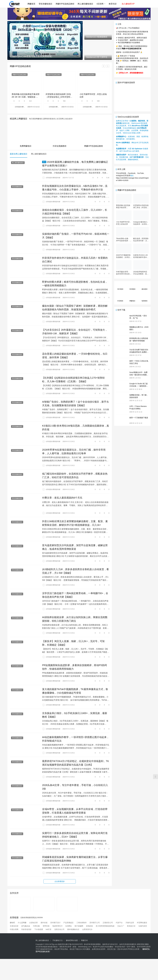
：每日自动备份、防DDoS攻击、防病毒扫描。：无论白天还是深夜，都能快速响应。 (132, 157)
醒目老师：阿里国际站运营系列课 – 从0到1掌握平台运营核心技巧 (141, 240)
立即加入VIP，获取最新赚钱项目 (131, 73)
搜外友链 (44, 923)
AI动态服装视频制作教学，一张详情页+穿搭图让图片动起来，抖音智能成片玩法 (76, 739)
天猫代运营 (130, 923)
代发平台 (119, 923)
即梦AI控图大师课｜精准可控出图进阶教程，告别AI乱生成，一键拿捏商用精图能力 (75, 284)
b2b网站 (69, 926)
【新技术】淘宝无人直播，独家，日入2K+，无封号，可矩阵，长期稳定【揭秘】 (73, 643)
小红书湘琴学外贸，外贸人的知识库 (93, 96)
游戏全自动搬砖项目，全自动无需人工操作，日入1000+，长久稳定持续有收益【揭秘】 (75, 212)
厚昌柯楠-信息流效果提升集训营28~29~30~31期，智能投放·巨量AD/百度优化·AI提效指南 (26, 96)
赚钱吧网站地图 (72, 940)
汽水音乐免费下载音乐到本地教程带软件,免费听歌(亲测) (139, 352)
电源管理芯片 (58, 926)
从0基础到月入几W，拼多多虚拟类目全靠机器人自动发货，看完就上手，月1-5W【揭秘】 (75, 571)
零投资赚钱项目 (46, 4)
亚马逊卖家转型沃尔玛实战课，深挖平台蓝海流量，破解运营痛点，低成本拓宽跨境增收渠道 (75, 547)
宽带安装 (46, 926)
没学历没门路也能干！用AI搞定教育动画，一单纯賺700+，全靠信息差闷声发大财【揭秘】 (75, 595)
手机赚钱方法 (58, 940)
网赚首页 (31, 4)
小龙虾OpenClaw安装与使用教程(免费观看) (31, 56)
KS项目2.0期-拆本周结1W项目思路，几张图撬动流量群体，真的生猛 (76, 428)
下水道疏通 (39, 929)
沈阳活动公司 (59, 929)
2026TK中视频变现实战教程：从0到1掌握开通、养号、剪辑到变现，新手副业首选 (124, 256)
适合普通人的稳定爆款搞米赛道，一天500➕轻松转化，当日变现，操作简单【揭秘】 (75, 356)
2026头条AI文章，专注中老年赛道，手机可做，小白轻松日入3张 (75, 787)
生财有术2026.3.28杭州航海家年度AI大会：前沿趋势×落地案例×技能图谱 (141, 256)
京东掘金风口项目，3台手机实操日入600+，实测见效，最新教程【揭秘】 (75, 715)
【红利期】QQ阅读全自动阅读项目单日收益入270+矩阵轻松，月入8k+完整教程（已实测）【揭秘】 (73, 380)
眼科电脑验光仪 (73, 929)
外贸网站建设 (142, 923)
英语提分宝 (131, 926)
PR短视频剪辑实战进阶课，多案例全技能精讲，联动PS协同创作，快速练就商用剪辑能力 (75, 667)
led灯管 (49, 929)
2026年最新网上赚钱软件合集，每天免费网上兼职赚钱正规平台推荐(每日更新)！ (75, 164)
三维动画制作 (82, 923)
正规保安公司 (108, 923)
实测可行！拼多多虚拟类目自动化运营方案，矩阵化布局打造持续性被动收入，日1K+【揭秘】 (75, 835)
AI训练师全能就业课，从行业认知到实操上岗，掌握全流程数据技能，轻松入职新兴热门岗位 (75, 619)
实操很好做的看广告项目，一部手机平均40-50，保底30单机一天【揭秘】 (76, 236)
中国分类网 (14, 929)
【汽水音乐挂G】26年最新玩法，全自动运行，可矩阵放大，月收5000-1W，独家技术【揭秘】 (75, 332)
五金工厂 (121, 926)
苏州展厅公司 (95, 923)
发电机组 (89, 926)
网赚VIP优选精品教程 (65, 4)
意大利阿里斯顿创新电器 (105, 926)
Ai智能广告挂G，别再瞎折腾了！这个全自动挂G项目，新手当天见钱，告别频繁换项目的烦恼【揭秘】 (75, 404)
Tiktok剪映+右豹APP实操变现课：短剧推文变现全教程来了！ (124, 240)
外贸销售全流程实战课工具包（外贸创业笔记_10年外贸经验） (58, 96)
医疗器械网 (79, 926)
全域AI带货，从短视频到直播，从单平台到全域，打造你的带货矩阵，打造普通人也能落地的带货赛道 (75, 811)
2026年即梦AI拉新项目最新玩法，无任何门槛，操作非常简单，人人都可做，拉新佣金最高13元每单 (74, 452)
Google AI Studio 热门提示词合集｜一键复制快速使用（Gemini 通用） (139, 386)
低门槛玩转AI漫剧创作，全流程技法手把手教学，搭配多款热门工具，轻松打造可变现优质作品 (75, 476)
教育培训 (113, 4)
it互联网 (100, 4)
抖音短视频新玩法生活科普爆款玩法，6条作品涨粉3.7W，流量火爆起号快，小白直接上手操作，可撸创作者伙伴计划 (75, 188)
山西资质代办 (87, 929)
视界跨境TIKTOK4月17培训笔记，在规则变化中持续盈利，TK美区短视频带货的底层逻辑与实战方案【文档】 (76, 763)
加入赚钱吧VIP (128, 4)
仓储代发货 (143, 926)
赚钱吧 (12, 923)
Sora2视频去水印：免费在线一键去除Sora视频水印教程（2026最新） (139, 375)
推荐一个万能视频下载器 (139, 418)
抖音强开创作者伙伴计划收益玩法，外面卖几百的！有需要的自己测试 (75, 260)
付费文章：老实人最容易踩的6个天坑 (62, 498)
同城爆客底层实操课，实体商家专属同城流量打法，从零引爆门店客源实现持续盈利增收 (75, 859)
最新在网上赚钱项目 (19, 154)
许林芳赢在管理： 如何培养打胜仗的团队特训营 (124, 273)
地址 (132, 176)
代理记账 (36, 926)
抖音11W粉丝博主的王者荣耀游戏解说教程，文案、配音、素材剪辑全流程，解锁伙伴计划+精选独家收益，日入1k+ (75, 523)
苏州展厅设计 (55, 923)
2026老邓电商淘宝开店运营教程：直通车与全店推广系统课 (141, 273)
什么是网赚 (22, 923)
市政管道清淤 (26, 929)
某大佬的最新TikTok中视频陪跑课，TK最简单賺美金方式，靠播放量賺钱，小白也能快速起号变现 (75, 691)
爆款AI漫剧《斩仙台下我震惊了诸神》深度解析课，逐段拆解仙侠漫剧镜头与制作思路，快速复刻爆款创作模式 (75, 308)
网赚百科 (84, 940)
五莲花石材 (14, 926)
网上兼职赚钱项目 (85, 4)
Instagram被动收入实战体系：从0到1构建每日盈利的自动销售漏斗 (141, 223)
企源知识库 (33, 923)
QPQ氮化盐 (26, 926)
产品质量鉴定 (68, 923)
